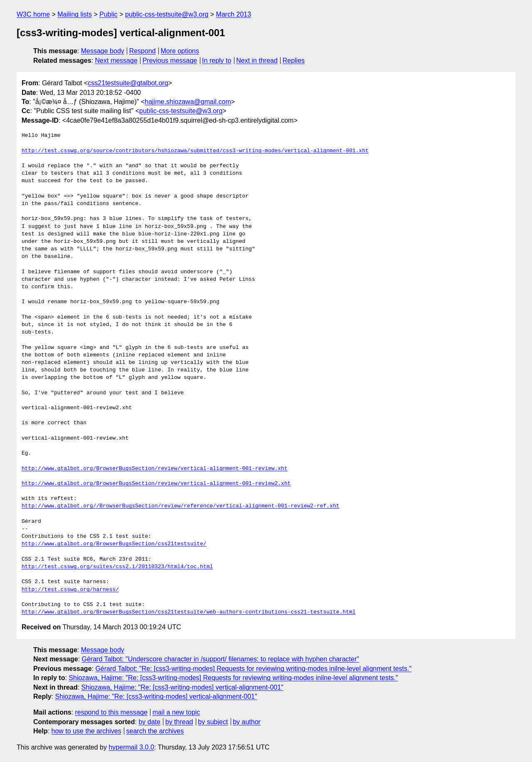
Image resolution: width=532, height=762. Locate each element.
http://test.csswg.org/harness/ (70, 590)
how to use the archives (86, 731)
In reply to (217, 61)
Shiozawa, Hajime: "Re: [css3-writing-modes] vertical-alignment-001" (182, 687)
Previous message (170, 61)
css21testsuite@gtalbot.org (128, 83)
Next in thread (257, 61)
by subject (213, 722)
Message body (103, 51)
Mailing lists (75, 14)
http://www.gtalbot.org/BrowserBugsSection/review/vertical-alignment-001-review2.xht (156, 484)
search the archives (155, 731)
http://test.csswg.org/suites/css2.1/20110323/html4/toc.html (117, 567)
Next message (116, 61)
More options (180, 51)
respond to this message (111, 712)
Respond (143, 51)
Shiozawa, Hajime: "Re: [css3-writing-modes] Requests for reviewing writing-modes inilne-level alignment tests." (233, 678)
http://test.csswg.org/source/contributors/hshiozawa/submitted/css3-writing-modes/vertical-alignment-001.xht (195, 151)
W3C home (33, 14)
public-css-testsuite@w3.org (167, 14)
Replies (294, 61)
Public (108, 14)
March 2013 (234, 14)
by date (149, 722)
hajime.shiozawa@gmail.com (188, 102)
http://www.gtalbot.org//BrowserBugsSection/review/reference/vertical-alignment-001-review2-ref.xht (180, 506)
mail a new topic (176, 712)
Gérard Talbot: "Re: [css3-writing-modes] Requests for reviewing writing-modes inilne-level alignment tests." (253, 669)
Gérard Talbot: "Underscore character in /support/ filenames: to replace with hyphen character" (220, 659)
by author (247, 722)
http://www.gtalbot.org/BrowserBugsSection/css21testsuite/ (114, 544)
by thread (179, 722)
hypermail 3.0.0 (131, 747)
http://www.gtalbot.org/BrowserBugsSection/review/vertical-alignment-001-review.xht (155, 469)
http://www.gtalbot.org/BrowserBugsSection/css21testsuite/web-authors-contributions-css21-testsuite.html (188, 612)
